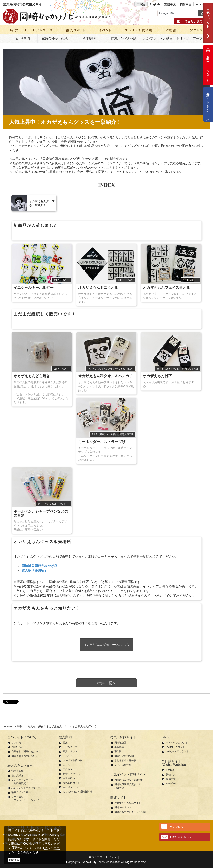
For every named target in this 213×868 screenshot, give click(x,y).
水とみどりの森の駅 (125, 760)
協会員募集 (17, 771)
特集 (65, 743)
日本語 (141, 4)
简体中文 (186, 4)
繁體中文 (170, 4)
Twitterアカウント (176, 747)
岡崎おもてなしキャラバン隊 (130, 812)
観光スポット (70, 751)
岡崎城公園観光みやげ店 (39, 566)
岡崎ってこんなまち (208, 65)
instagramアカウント (177, 751)
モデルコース (70, 747)
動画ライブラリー (21, 792)
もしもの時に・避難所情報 (77, 792)
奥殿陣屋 (119, 747)
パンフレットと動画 (158, 38)
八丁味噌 (89, 38)
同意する (14, 860)
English (155, 4)
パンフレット (178, 827)
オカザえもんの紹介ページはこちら (106, 645)
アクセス (68, 769)
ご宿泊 (66, 765)
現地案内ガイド (71, 783)
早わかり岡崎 (20, 38)
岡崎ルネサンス (123, 807)
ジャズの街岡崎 (123, 765)
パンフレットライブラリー (26, 788)
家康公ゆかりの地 (55, 38)
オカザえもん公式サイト (128, 803)
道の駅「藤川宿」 (35, 571)
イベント (68, 756)
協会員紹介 (17, 775)
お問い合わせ (19, 747)
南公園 (118, 751)
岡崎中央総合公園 (124, 756)
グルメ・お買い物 (73, 760)
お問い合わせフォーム (184, 837)
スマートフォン (107, 857)
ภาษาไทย (202, 4)
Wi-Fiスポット (71, 787)
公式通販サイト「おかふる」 (208, 104)
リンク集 (16, 743)
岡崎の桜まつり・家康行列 (129, 780)
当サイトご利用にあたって (26, 751)
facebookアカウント (177, 743)
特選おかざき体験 (124, 38)
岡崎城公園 (120, 743)
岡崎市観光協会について (25, 756)
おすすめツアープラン (193, 38)
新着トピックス (71, 774)
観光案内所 (69, 778)
